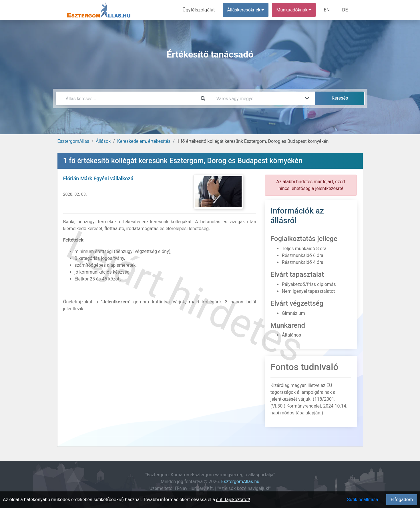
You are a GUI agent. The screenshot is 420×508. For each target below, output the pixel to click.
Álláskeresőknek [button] (247, 10)
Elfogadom (402, 500)
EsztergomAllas (73, 141)
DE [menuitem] (345, 10)
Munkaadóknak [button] (295, 10)
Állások (103, 141)
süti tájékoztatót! (233, 500)
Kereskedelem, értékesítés (144, 141)
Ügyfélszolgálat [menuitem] (201, 10)
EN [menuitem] (328, 10)
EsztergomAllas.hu (240, 482)
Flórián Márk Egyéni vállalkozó (98, 178)
